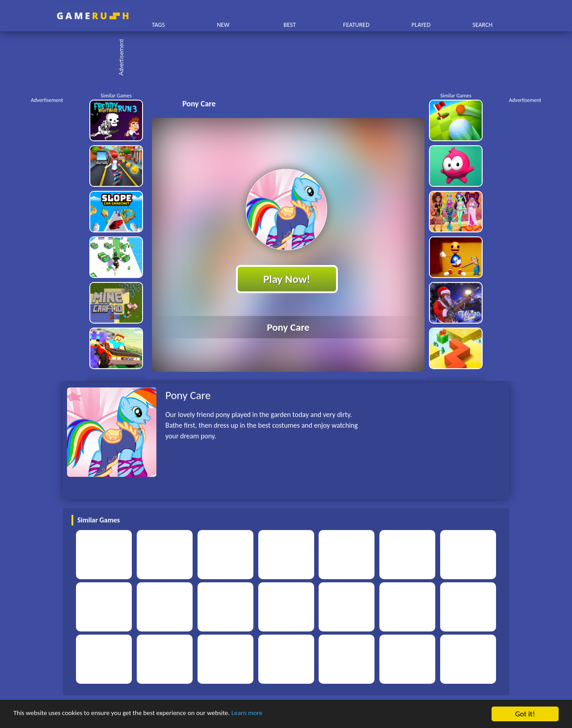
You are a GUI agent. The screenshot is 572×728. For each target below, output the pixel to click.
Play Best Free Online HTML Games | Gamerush (93, 16)
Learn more (279, 714)
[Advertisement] (290, 58)
